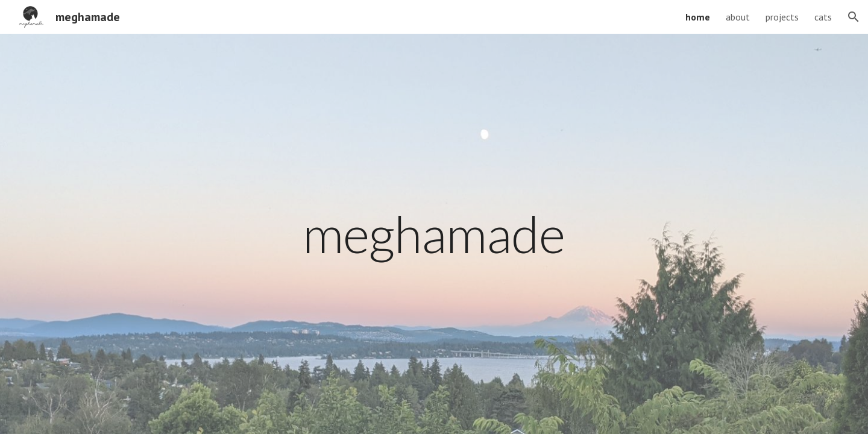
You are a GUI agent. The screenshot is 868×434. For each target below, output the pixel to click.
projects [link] (782, 17)
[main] (434, 234)
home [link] (698, 17)
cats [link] (823, 17)
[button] (854, 17)
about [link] (738, 17)
